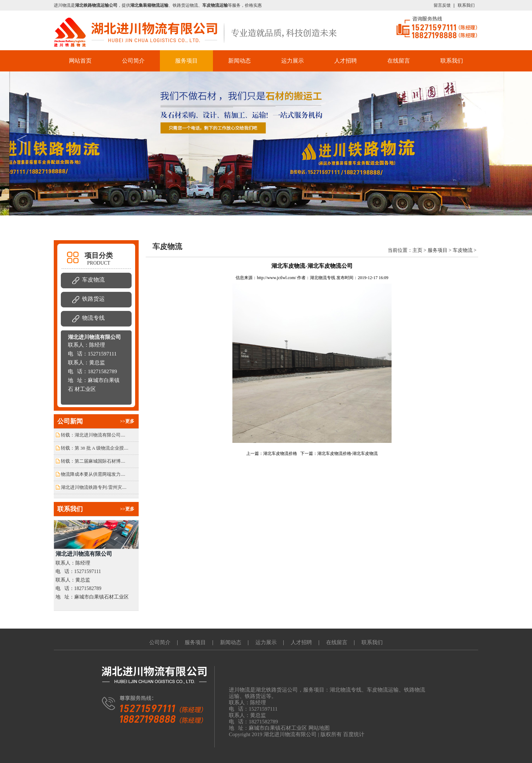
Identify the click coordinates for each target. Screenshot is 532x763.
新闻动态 (239, 61)
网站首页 (80, 61)
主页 (417, 250)
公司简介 (133, 61)
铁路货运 (93, 299)
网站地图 (319, 728)
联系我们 (466, 5)
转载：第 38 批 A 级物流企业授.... (95, 448)
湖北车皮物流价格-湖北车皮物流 (348, 453)
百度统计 (354, 734)
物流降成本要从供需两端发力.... (93, 474)
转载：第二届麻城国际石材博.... (93, 461)
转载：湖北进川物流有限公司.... (93, 435)
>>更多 (127, 421)
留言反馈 (442, 5)
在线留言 (399, 61)
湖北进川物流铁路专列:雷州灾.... (94, 487)
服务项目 (186, 61)
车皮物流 (93, 280)
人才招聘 (346, 61)
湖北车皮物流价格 (280, 453)
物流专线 (93, 318)
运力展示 (293, 61)
